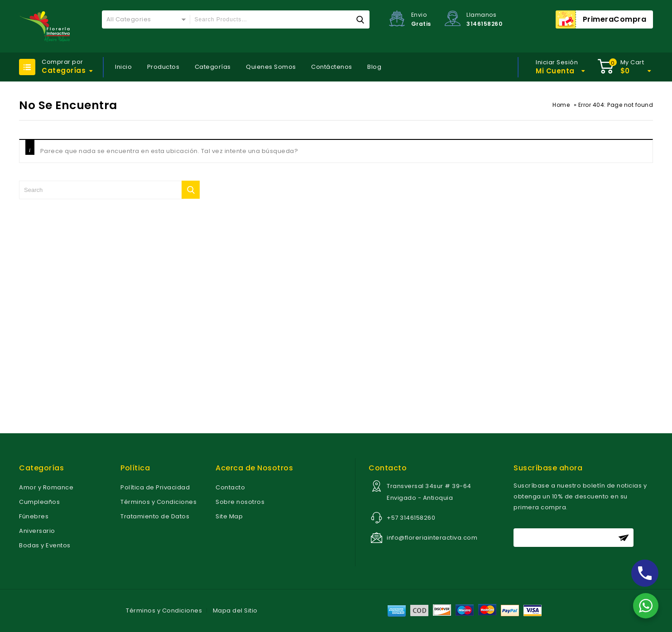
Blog (374, 67)
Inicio (123, 67)
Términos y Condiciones (158, 502)
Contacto (230, 487)
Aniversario (37, 531)
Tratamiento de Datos (155, 516)
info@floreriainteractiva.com (432, 538)
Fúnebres (34, 516)
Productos (163, 67)
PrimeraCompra (615, 19)
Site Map (229, 516)
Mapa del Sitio (235, 610)
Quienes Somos (271, 67)
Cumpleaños (39, 502)
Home (561, 105)
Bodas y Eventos (45, 545)
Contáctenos (332, 67)
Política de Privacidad (155, 487)
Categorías (213, 67)
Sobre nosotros (240, 502)
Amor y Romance (46, 487)
